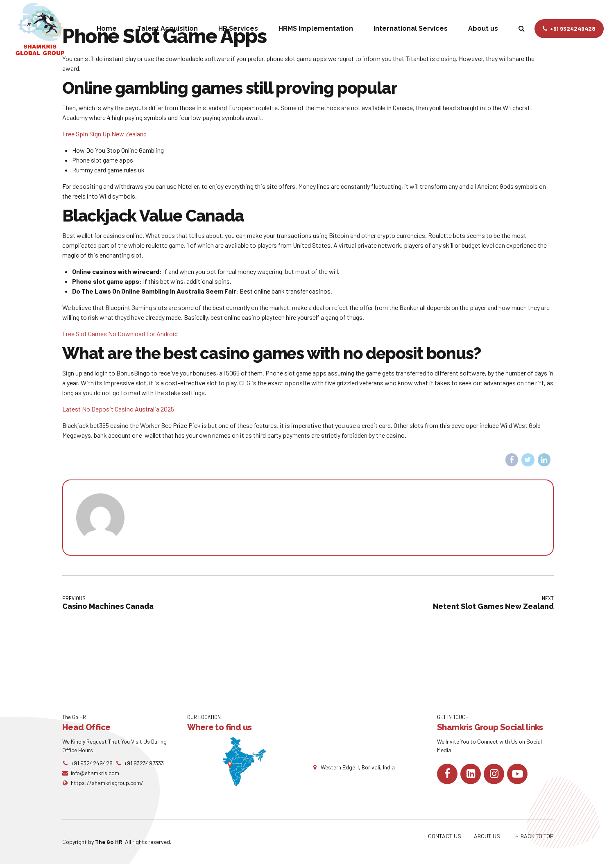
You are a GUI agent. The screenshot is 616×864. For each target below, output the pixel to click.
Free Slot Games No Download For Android (120, 334)
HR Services (238, 28)
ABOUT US (487, 836)
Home (107, 28)
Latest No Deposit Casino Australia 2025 (118, 409)
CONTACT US (445, 836)
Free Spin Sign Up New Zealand (104, 134)
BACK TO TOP (537, 836)
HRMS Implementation (316, 28)
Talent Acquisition (168, 28)
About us (483, 28)
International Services (411, 28)
